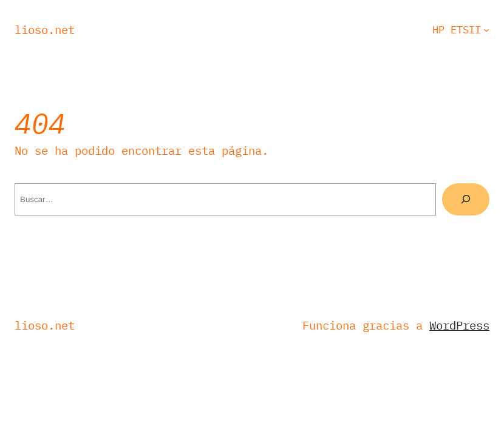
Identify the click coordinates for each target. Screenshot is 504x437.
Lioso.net (45, 30)
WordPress (459, 325)
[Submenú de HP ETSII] (486, 30)
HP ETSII (457, 30)
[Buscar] (466, 199)
